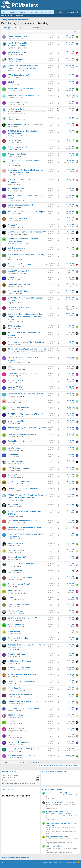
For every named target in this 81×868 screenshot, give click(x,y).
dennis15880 (12, 613)
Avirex (10, 166)
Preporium (11, 338)
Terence (10, 191)
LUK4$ (10, 717)
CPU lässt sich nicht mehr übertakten (23, 489)
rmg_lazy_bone (70, 286)
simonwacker (12, 396)
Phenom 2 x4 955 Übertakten (20, 291)
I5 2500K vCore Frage (17, 154)
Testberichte (34, 12)
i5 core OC (12, 475)
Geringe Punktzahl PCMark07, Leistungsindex (27, 702)
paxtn (9, 650)
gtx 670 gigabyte (15, 448)
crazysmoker (12, 516)
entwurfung (71, 463)
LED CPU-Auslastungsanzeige (20, 468)
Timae (10, 423)
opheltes (72, 133)
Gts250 (11, 82)
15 (14, 113)
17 (19, 113)
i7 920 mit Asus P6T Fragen (19, 661)
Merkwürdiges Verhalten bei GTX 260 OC (25, 527)
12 (45, 111)
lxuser (10, 656)
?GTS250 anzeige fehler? (18, 75)
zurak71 (10, 697)
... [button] (26, 28)
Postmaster (11, 71)
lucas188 (72, 565)
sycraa (10, 149)
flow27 (10, 539)
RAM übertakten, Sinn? (17, 147)
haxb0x (10, 600)
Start (75, 862)
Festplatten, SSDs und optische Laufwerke (59, 843)
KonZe (73, 402)
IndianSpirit (71, 61)
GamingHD (11, 98)
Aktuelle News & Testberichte (54, 771)
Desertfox (72, 696)
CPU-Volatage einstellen (18, 218)
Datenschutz (53, 862)
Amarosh (10, 207)
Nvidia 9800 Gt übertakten (19, 742)
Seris (9, 280)
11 (42, 111)
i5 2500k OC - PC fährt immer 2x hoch (24, 708)
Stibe (73, 293)
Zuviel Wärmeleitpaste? (18, 654)
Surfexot (10, 559)
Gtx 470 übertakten (16, 729)
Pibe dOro (11, 620)
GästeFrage (11, 55)
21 (27, 353)
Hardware (22, 12)
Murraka (10, 751)
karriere (10, 376)
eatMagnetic (71, 334)
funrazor (10, 758)
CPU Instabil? (13, 455)
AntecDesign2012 (13, 234)
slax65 (10, 214)
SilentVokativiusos (69, 750)
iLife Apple (11, 227)
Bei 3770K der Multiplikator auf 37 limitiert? (25, 414)
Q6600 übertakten (15, 715)
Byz (9, 677)
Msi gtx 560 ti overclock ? (18, 271)
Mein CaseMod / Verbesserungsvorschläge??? (27, 232)
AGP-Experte (71, 757)
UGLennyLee (12, 369)
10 (40, 111)
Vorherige (7, 28)
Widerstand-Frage (15, 611)
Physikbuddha (12, 523)
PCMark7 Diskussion (16, 59)
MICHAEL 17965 (13, 627)
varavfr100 (11, 477)
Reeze (10, 586)
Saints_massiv (12, 731)
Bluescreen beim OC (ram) (19, 584)
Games (13, 12)
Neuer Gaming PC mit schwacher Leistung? (26, 394)
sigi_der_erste (70, 38)
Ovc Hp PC (12, 735)
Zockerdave (11, 266)
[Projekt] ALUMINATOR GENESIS (22, 674)
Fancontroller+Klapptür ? (18, 401)
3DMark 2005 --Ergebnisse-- (20, 668)
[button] (2, 862)
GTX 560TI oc (14, 722)
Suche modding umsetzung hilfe (21, 205)
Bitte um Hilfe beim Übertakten (20, 638)
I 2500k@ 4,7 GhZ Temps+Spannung (23, 749)
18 (22, 113)
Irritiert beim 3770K (16, 421)
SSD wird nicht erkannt (54, 846)
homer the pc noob (69, 162)
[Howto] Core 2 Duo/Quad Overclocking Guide (27, 349)
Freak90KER (71, 272)
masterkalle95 (12, 293)
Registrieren (19, 16)
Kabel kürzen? (14, 591)
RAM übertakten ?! (16, 544)
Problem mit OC (14, 631)
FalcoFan (11, 573)
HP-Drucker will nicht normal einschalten (60, 802)
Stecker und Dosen (16, 625)
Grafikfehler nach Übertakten (20, 441)
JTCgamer (11, 303)
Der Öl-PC (12, 598)
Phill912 (10, 260)
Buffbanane (71, 206)
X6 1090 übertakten (16, 189)
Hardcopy (72, 579)
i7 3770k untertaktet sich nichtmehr (22, 374)
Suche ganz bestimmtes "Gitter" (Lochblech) (26, 342)
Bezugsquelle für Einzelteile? (20, 695)
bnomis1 (10, 61)
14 (11, 113)
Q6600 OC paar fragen (17, 36)
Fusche (10, 127)
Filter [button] (75, 32)
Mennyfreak (11, 744)
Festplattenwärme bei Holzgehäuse (22, 102)
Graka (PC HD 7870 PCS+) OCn (21, 307)
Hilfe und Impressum (65, 862)
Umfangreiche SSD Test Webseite (58, 837)
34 (29, 28)
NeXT (73, 110)
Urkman (72, 190)
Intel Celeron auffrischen (18, 505)
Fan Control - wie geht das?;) (56, 793)
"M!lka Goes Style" (16, 688)
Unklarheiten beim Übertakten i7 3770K (24, 521)
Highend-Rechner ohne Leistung (21, 756)
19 (24, 113)
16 (17, 113)
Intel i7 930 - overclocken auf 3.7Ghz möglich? (27, 212)
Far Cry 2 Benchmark (17, 109)
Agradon (10, 430)
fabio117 (10, 91)
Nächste (35, 28)
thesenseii (11, 580)
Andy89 (10, 175)
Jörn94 (10, 546)
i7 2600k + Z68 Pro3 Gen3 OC (20, 577)
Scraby (10, 344)
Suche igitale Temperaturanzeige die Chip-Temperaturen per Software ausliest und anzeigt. (25, 317)
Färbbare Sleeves (15, 225)
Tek (9, 77)
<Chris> (10, 566)
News (5, 12)
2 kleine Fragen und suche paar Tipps (23, 95)
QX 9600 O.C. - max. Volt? (19, 482)
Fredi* (73, 359)
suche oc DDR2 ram (16, 387)
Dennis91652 (12, 410)
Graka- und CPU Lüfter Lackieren (22, 681)
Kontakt (45, 862)
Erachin (10, 443)
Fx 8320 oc (12, 118)
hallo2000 (11, 322)
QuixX (73, 606)
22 (29, 353)
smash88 (10, 553)
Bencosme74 (12, 389)
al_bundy (10, 48)
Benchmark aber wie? (17, 557)
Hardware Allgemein (52, 799)
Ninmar (72, 395)
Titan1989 (11, 38)
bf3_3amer (71, 327)
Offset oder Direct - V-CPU (19, 284)
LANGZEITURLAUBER (15, 362)
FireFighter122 (12, 273)
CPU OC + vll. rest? (16, 278)
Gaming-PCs (46, 12)
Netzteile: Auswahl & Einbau (19, 52)
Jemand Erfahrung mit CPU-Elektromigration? (27, 428)
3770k (10, 367)
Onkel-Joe (11, 143)
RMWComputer (12, 593)
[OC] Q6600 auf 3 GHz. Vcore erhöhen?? (25, 124)
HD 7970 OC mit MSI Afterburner (21, 564)
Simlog (73, 240)
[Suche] (78, 12)
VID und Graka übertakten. (19, 407)
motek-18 (11, 250)
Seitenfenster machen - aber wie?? (22, 618)
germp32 (10, 221)
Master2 (10, 507)
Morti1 (73, 344)
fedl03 (10, 607)
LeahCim (10, 120)
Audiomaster (11, 704)
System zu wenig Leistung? (19, 604)
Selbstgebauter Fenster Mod (20, 264)
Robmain (10, 111)
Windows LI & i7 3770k (17, 380)
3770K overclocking (16, 326)
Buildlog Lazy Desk (16, 461)
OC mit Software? (15, 140)
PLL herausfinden (15, 571)
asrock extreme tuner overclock (21, 89)
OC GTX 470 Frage (16, 550)
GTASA (10, 403)
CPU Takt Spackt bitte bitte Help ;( (22, 434)
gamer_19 (11, 737)
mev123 (10, 724)
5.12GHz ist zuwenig (16, 248)
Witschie (10, 711)
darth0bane (71, 592)
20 (24, 353)
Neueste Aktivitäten (7, 16)
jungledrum (11, 416)
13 (9, 113)
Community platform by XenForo (41, 866)
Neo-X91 (10, 491)
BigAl (9, 328)
